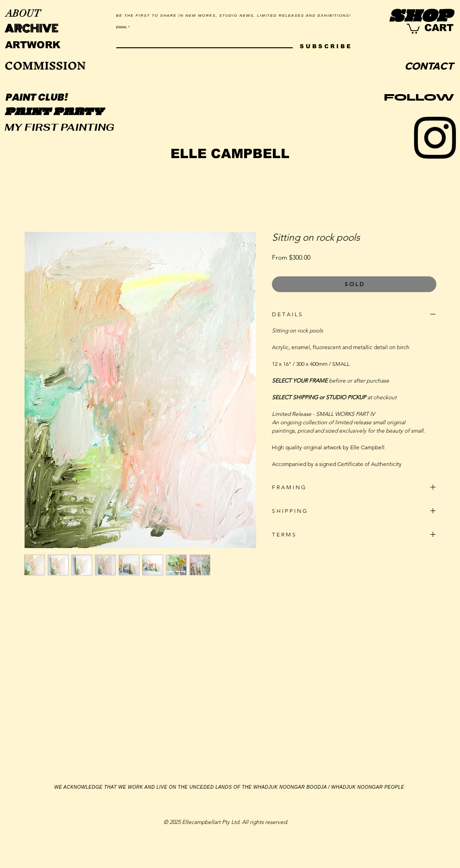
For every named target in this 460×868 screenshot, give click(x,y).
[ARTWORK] (33, 45)
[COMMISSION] (45, 66)
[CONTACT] (429, 66)
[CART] (439, 28)
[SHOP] (421, 17)
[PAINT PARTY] (54, 113)
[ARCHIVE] (32, 29)
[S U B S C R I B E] (325, 46)
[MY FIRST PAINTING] (60, 128)
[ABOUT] (23, 14)
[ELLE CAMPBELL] (230, 154)
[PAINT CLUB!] (37, 97)
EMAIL (122, 27)
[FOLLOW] (419, 98)
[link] (413, 28)
